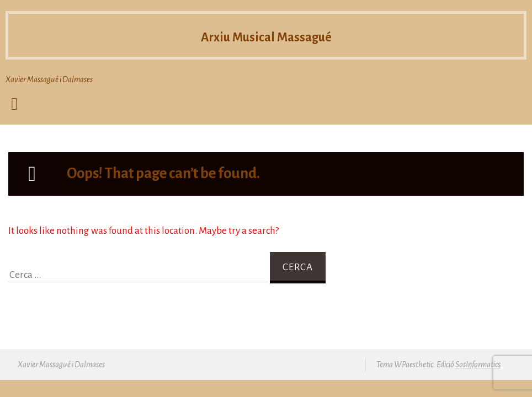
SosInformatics (478, 364)
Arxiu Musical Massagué (266, 37)
